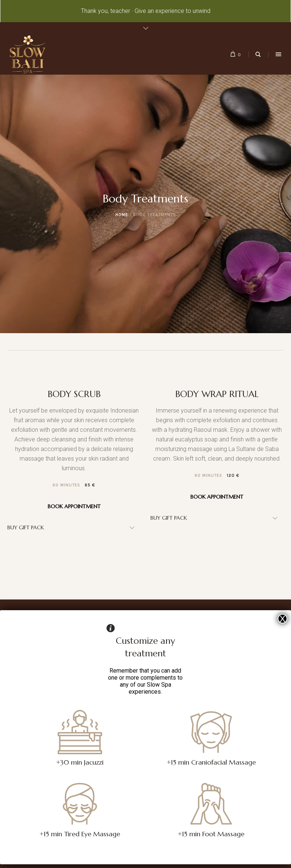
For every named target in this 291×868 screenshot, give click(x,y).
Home (122, 215)
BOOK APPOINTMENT (74, 506)
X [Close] (282, 619)
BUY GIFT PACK (26, 527)
